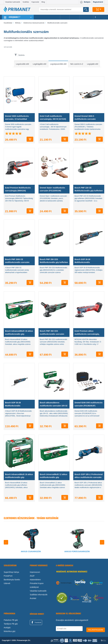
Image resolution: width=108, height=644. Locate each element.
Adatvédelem (35, 580)
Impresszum (35, 572)
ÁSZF (32, 576)
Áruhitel (33, 598)
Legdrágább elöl (39, 64)
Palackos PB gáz (11, 620)
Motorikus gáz (10, 631)
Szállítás (26, 2)
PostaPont (8, 576)
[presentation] (6, 542)
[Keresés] (64, 10)
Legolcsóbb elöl (22, 64)
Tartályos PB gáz (11, 624)
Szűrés (22, 55)
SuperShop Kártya (11, 572)
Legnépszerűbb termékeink (47, 17)
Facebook (36, 622)
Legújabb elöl (93, 64)
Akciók (65, 17)
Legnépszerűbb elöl (58, 64)
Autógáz (7, 628)
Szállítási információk (39, 595)
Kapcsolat (35, 2)
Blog (43, 2)
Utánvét (7, 583)
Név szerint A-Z (77, 64)
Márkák (74, 17)
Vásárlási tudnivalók (13, 2)
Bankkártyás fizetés (12, 580)
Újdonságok (86, 17)
